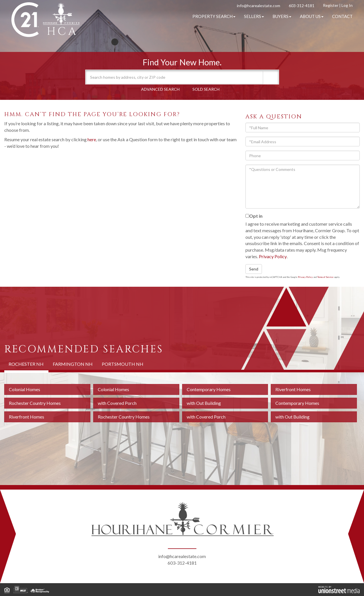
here (92, 139)
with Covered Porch (117, 403)
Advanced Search (160, 89)
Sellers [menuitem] (254, 16)
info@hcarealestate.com (259, 6)
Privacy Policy (273, 256)
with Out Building (204, 403)
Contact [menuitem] (342, 16)
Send (254, 269)
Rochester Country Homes (35, 403)
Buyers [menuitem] (282, 16)
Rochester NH (26, 364)
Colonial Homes (25, 389)
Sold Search (206, 89)
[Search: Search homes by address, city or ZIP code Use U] (174, 77)
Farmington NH (73, 364)
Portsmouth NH (123, 364)
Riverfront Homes (293, 389)
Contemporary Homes (209, 389)
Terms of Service (325, 277)
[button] (270, 77)
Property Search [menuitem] (214, 16)
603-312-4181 (302, 6)
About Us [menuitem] (312, 16)
